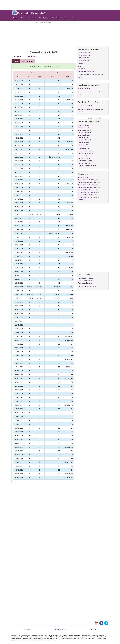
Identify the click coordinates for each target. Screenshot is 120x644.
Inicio (73, 18)
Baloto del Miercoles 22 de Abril (89, 182)
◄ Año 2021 (18, 57)
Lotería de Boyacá (84, 130)
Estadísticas (82, 69)
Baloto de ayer (83, 177)
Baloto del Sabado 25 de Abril (88, 180)
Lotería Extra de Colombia (87, 166)
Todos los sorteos (84, 53)
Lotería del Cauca (84, 158)
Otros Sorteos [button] (44, 18)
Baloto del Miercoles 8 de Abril (88, 192)
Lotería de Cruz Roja (85, 151)
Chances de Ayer (84, 148)
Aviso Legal (93, 629)
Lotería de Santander (85, 163)
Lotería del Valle (83, 145)
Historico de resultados (86, 71)
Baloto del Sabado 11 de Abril (88, 190)
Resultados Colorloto (85, 105)
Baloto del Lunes (84, 58)
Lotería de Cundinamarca (87, 153)
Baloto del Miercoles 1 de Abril (88, 197)
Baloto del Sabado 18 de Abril (88, 185)
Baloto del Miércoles (85, 60)
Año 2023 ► (32, 57)
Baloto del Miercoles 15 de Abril (89, 187)
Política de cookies (60, 629)
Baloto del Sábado (84, 55)
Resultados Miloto (84, 88)
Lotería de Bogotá (84, 135)
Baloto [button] (16, 18)
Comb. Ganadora (27, 61)
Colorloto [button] (33, 18)
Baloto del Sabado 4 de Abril (88, 195)
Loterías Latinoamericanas (87, 286)
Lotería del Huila (83, 156)
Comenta (27, 629)
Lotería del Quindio (84, 137)
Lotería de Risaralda (85, 161)
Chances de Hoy (84, 125)
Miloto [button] (24, 18)
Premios (16, 61)
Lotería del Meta (83, 142)
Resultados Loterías (85, 128)
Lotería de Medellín (84, 132)
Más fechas (82, 200)
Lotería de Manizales (85, 140)
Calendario (56, 18)
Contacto (65, 18)
